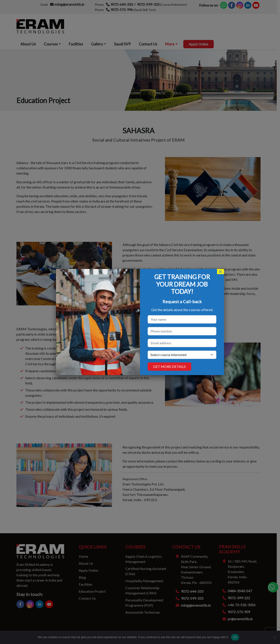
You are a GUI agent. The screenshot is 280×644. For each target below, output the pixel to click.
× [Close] (220, 272)
